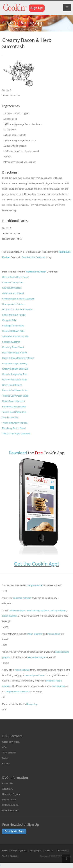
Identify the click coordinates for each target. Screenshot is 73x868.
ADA (4, 747)
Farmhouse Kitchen (36, 272)
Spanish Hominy (10, 417)
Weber (5, 758)
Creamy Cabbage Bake (13, 331)
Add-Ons (49, 851)
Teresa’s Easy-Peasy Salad (15, 396)
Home (5, 851)
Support (14, 856)
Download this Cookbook (34, 257)
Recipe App (32, 704)
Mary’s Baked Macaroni (13, 401)
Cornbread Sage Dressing (15, 363)
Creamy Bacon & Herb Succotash (18, 299)
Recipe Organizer (19, 851)
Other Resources (10, 810)
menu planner (54, 634)
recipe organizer (35, 634)
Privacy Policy (9, 800)
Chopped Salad (10, 320)
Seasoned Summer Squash (15, 337)
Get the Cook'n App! (37, 564)
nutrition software (17, 611)
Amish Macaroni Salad (13, 293)
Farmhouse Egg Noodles (14, 407)
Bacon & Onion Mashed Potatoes (18, 358)
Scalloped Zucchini (11, 342)
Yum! (4, 856)
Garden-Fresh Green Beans (16, 277)
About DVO (8, 789)
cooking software (58, 611)
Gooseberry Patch (11, 742)
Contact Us (7, 783)
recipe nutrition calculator (18, 692)
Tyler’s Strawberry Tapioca (15, 423)
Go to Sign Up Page (14, 831)
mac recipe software (35, 675)
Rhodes (6, 764)
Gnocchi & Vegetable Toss (15, 374)
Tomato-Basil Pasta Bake (14, 412)
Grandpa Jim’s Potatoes (14, 304)
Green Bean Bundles (12, 385)
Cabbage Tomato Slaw (13, 326)
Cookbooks (62, 851)
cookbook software (22, 598)
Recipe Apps (36, 851)
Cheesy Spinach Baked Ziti (15, 369)
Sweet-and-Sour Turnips (14, 315)
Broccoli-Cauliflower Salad (15, 390)
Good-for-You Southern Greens (17, 310)
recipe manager (10, 616)
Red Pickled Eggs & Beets (15, 353)
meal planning (58, 686)
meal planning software (38, 611)
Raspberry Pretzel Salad (14, 428)
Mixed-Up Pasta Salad (13, 347)
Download (18, 453)
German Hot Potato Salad (14, 380)
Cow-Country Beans (12, 288)
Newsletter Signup (11, 794)
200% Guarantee (10, 805)
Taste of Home (9, 753)
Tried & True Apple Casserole (16, 434)
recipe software (35, 585)
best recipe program (37, 657)
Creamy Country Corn (13, 283)
